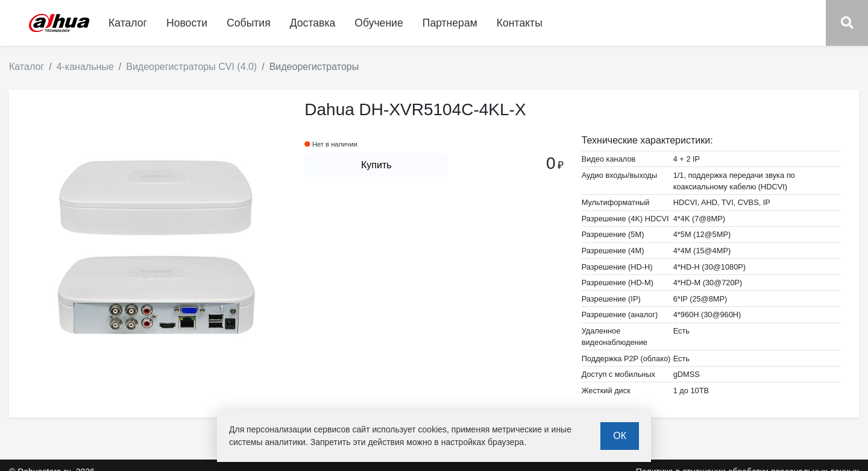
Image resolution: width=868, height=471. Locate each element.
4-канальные (85, 67)
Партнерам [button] (450, 23)
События (249, 23)
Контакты (520, 23)
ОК (620, 436)
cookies (432, 429)
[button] (847, 23)
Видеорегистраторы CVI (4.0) (191, 67)
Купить (376, 165)
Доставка (313, 23)
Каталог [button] (128, 23)
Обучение (379, 23)
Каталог (27, 67)
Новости (187, 23)
